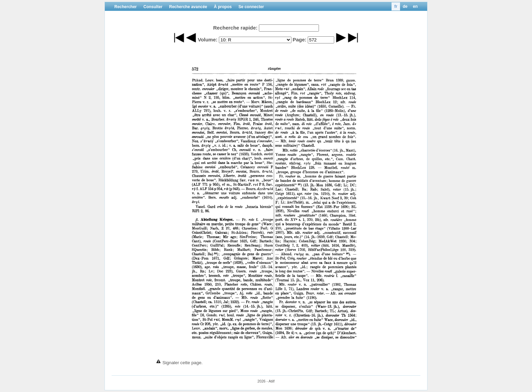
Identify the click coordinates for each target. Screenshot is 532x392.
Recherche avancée (188, 7)
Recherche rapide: (235, 28)
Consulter (153, 7)
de (405, 6)
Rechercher (126, 7)
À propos (223, 7)
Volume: (208, 40)
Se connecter (251, 7)
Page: (299, 40)
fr (396, 6)
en (415, 6)
